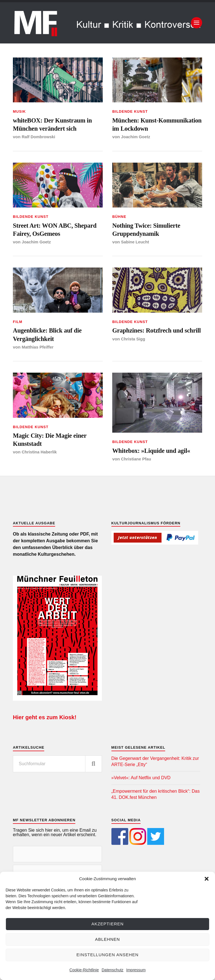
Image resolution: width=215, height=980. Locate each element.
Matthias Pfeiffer (38, 365)
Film (18, 337)
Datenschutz (113, 970)
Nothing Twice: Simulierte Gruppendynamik (151, 243)
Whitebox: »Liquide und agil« (157, 470)
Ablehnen (108, 939)
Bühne (119, 229)
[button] (207, 879)
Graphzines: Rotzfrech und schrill (153, 351)
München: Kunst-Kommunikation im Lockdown (142, 131)
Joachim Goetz (136, 149)
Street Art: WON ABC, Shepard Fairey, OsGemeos (53, 243)
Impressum (136, 970)
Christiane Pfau (137, 479)
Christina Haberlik (40, 473)
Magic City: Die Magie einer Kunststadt (55, 459)
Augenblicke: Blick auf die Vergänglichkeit (52, 351)
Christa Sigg (134, 365)
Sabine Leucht (136, 257)
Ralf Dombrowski (39, 140)
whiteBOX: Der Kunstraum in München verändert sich (54, 126)
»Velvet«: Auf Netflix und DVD (141, 798)
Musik (19, 111)
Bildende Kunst (130, 111)
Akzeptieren (107, 924)
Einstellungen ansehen (107, 955)
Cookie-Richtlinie (84, 970)
